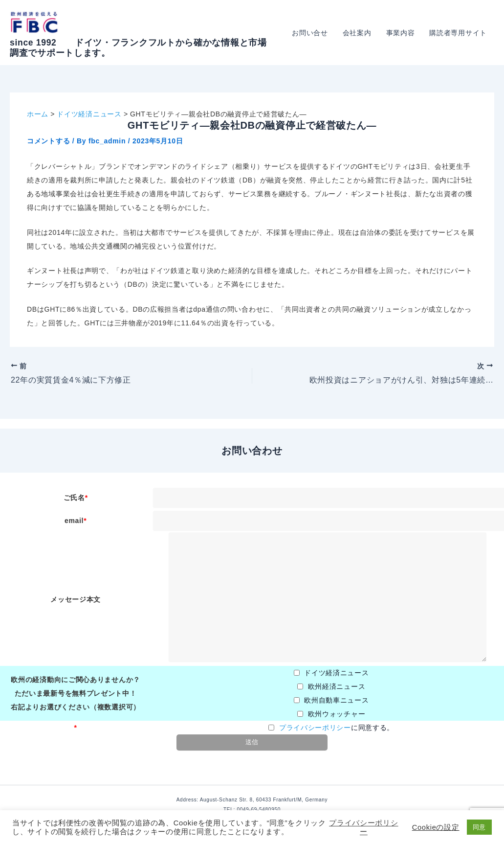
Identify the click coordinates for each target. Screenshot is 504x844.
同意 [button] (479, 827)
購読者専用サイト (459, 33)
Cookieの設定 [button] (436, 827)
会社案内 (360, 33)
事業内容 (402, 33)
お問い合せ (313, 33)
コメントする (48, 141)
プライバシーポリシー (315, 728)
